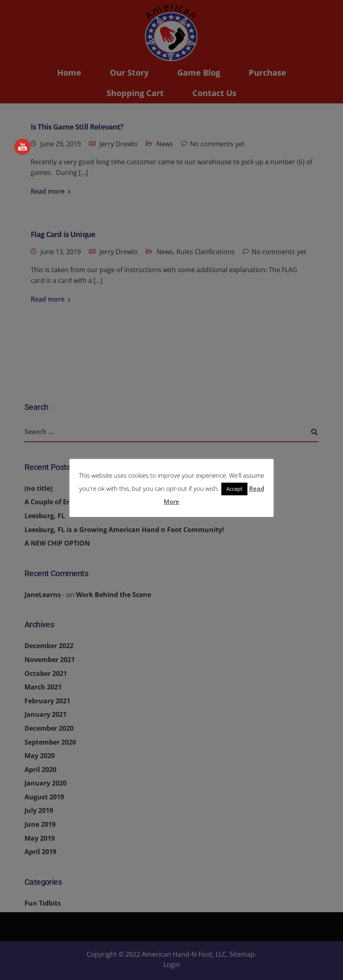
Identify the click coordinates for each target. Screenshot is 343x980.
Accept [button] (234, 489)
